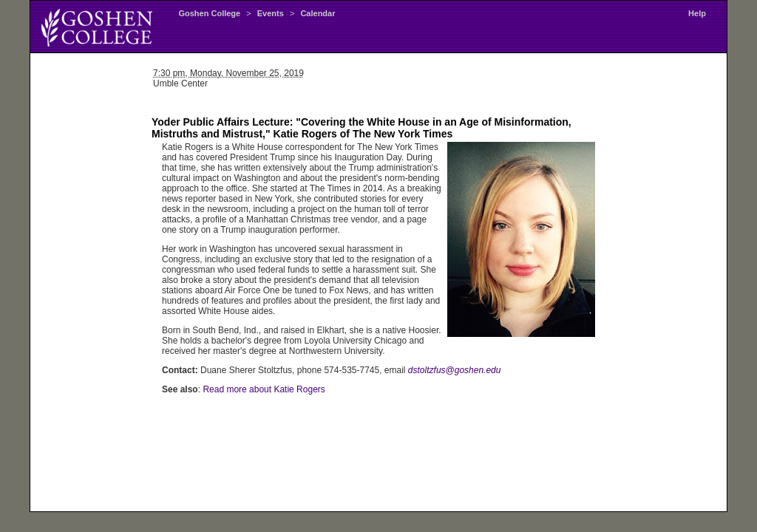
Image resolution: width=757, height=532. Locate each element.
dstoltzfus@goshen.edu (455, 370)
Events (271, 13)
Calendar (318, 13)
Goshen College (209, 13)
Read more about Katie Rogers (264, 389)
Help (697, 13)
